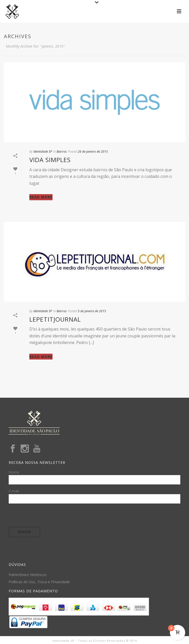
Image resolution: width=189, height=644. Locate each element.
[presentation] (47, 517)
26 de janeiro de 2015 (93, 152)
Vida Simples (50, 160)
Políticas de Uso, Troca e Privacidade (39, 582)
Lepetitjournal (55, 319)
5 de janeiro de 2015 (92, 311)
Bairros (62, 152)
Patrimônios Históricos (28, 575)
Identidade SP (43, 152)
